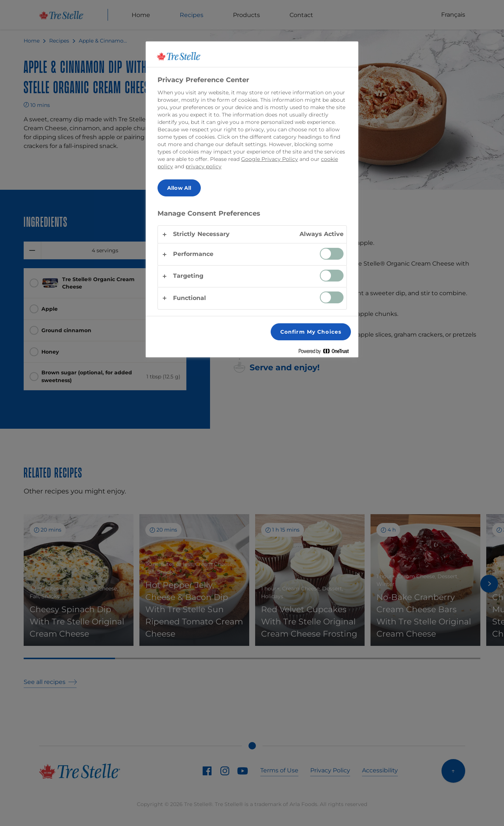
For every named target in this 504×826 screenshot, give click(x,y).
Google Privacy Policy (270, 159)
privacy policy (204, 166)
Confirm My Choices (311, 332)
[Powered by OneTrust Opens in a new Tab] (327, 353)
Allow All (179, 188)
